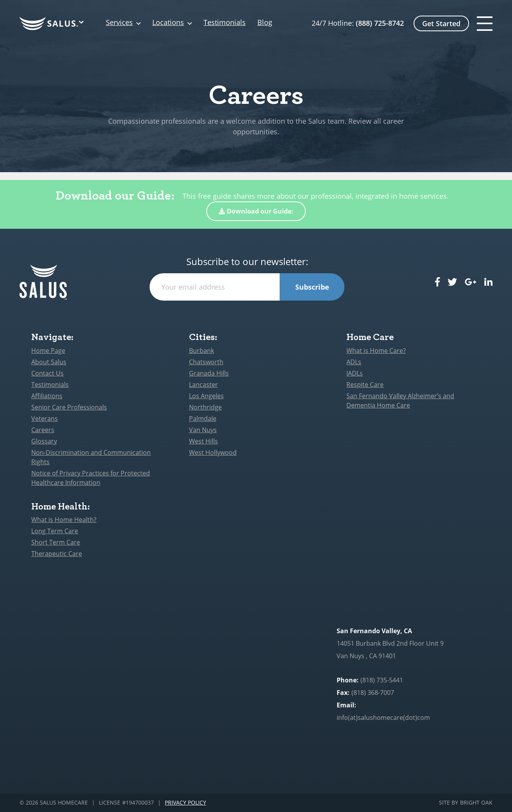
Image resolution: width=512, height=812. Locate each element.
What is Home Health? (64, 520)
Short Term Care (56, 542)
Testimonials (225, 23)
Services (119, 23)
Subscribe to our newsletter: (247, 262)
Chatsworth (206, 362)
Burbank (202, 351)
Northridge (205, 407)
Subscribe (312, 287)
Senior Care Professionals (69, 407)
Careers (43, 430)
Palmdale (203, 418)
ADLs (354, 362)
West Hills (203, 441)
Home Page (48, 351)
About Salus (49, 362)
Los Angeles (206, 396)
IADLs (355, 373)
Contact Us (47, 373)
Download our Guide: (256, 211)
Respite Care (365, 385)
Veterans (45, 418)
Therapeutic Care (57, 554)
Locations (168, 23)
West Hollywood (213, 452)
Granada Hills (209, 373)
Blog (265, 23)
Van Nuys (203, 430)
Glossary (44, 441)
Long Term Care (55, 531)
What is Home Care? (376, 351)
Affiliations (47, 396)
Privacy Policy (186, 803)
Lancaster (203, 385)
